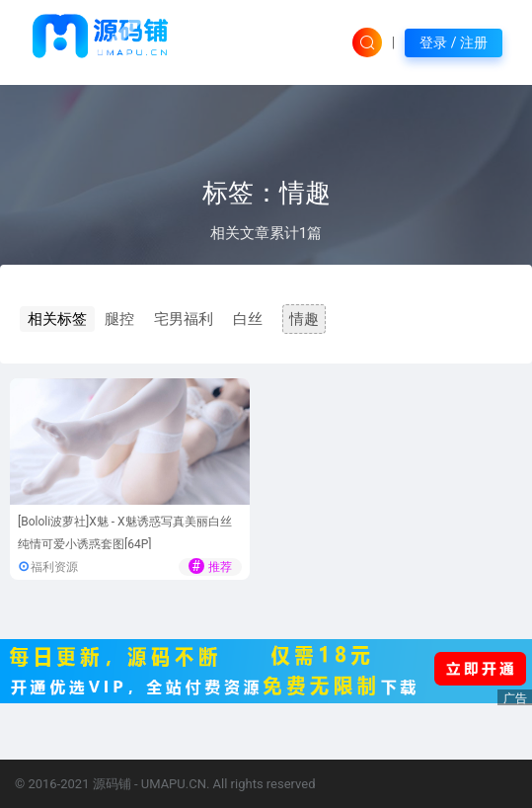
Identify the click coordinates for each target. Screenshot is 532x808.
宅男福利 (184, 319)
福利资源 (54, 567)
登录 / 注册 (454, 42)
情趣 (304, 319)
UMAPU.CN (174, 784)
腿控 (119, 319)
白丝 (248, 319)
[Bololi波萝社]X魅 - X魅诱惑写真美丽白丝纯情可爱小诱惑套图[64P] (125, 533)
